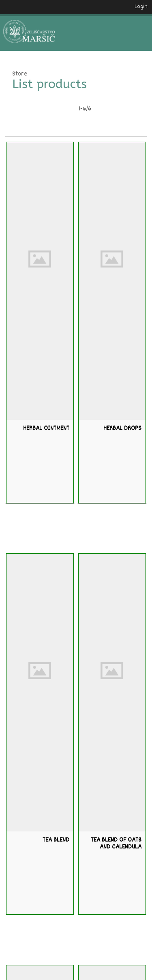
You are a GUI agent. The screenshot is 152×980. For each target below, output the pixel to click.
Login (141, 7)
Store (20, 74)
